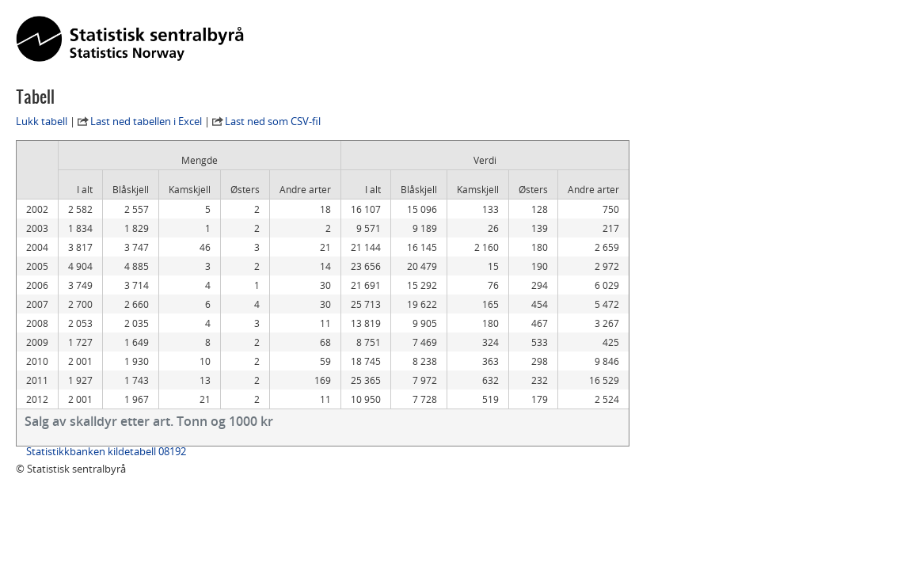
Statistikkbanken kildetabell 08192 (106, 451)
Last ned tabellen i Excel (146, 121)
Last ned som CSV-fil (273, 121)
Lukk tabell (42, 121)
